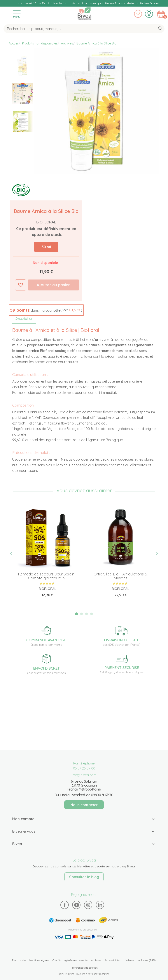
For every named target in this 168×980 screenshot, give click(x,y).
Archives (96, 960)
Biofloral (46, 222)
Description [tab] (24, 318)
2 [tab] (82, 614)
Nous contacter (84, 805)
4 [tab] (91, 614)
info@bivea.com (84, 775)
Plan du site (19, 960)
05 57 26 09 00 (84, 768)
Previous (13, 554)
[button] (46, 310)
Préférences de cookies (84, 968)
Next (155, 554)
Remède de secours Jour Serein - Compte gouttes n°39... (47, 576)
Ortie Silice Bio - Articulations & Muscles (121, 576)
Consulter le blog (84, 877)
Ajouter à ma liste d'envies (21, 285)
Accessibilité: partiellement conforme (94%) (130, 960)
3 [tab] (87, 614)
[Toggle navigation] (17, 14)
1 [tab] (76, 614)
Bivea (84, 13)
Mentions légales (39, 960)
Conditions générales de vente (70, 960)
